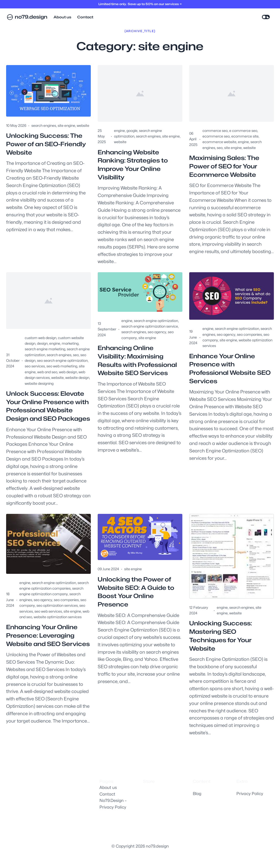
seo (220, 148)
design (42, 344)
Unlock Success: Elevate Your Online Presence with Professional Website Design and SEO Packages (48, 411)
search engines (44, 125)
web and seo (47, 373)
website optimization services (58, 627)
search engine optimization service (150, 327)
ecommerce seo (216, 136)
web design (68, 373)
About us (108, 788)
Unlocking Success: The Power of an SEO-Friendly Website (48, 144)
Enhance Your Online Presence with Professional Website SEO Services (231, 369)
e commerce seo (243, 131)
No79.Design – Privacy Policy (113, 804)
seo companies (249, 335)
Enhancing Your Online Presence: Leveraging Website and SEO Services (43, 650)
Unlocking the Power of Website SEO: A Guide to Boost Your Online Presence (137, 602)
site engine (66, 125)
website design (77, 378)
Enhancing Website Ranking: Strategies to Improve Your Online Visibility (134, 165)
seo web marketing (62, 367)
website (83, 125)
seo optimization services (57, 615)
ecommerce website (219, 142)
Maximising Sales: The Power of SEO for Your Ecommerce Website (225, 166)
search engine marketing (45, 350)
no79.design (31, 17)
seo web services (48, 621)
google (132, 131)
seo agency (157, 333)
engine (119, 131)
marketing (70, 344)
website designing (39, 384)
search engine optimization (156, 321)
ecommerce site (245, 136)
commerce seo (215, 131)
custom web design (41, 338)
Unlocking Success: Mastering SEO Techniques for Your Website (221, 646)
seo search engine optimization (62, 361)
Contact (107, 794)
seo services (35, 367)
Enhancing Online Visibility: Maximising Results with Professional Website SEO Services (138, 362)
